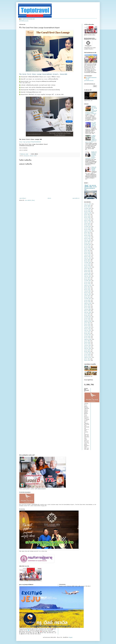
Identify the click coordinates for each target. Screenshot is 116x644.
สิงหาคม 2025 (87, 218)
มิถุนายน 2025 (87, 221)
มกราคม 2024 (87, 246)
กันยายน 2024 (87, 234)
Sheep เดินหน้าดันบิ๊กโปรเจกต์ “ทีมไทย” (94, 169)
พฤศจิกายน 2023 (88, 249)
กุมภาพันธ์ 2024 (88, 245)
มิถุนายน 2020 (87, 311)
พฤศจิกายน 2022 (88, 267)
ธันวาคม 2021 (87, 284)
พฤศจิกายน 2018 (88, 339)
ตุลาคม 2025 (87, 215)
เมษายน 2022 (87, 278)
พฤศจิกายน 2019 (88, 321)
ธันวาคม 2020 (87, 302)
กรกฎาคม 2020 (87, 309)
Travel (35, 156)
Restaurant (27, 156)
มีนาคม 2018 (87, 351)
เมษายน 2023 (87, 260)
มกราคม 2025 (87, 228)
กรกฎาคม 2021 (87, 291)
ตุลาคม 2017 (87, 359)
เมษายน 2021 (87, 296)
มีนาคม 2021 (87, 297)
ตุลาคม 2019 (87, 323)
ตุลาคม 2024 (87, 233)
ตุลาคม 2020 (87, 305)
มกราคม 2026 (87, 210)
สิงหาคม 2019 (87, 326)
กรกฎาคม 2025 (87, 219)
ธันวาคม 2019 (87, 320)
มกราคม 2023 (87, 264)
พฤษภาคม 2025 (88, 222)
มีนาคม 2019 (87, 333)
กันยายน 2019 (87, 324)
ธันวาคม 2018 (87, 338)
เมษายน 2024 (87, 242)
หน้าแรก (49, 198)
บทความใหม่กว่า (23, 198)
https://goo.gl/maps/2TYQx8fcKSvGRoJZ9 (30, 142)
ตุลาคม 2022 (87, 269)
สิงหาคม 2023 (87, 254)
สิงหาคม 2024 (87, 236)
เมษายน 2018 (87, 350)
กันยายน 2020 (87, 306)
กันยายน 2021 (87, 288)
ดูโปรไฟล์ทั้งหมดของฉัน (24, 21)
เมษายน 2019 (87, 332)
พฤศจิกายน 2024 (88, 231)
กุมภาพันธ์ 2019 (88, 335)
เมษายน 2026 (87, 206)
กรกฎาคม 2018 (87, 345)
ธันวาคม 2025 (87, 212)
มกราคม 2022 (87, 282)
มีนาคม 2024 (87, 243)
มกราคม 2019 (87, 336)
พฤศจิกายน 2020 (88, 303)
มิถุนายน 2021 (87, 293)
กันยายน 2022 (87, 270)
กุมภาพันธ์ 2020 (88, 317)
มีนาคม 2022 (87, 279)
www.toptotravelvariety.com (28, 19)
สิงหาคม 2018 (87, 344)
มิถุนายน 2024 (87, 239)
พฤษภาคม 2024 (88, 240)
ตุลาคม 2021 (87, 287)
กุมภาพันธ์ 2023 (88, 263)
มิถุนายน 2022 (87, 275)
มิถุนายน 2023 (87, 257)
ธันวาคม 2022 (87, 266)
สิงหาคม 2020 (87, 308)
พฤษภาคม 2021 (88, 294)
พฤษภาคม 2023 (88, 258)
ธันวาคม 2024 (87, 230)
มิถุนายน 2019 (87, 329)
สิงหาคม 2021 (87, 290)
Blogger (71, 637)
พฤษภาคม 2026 (88, 204)
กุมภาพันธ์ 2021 (88, 299)
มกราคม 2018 (87, 355)
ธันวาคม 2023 (87, 248)
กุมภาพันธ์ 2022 (88, 281)
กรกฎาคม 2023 (87, 255)
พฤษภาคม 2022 (88, 276)
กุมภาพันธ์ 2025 (88, 227)
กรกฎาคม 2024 (87, 237)
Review (31, 156)
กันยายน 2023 (87, 252)
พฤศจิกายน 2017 (88, 357)
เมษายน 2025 (87, 224)
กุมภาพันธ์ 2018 (88, 353)
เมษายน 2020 (87, 314)
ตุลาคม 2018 (87, 341)
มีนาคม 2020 (87, 315)
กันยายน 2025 (87, 216)
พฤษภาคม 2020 (88, 312)
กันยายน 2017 (87, 360)
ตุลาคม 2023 (87, 251)
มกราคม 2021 (87, 300)
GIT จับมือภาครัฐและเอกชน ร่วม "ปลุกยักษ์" (94, 124)
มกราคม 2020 (87, 318)
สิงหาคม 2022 (87, 272)
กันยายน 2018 (87, 342)
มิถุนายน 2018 (87, 347)
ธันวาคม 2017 (87, 356)
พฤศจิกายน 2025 (88, 213)
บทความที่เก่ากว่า (76, 198)
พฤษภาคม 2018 (88, 348)
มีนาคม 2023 (87, 261)
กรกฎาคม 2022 (87, 273)
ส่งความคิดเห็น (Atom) (30, 200)
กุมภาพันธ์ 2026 (88, 209)
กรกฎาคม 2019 (87, 327)
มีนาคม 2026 (87, 207)
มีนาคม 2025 (87, 225)
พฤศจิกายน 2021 (88, 285)
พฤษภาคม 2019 (88, 330)
